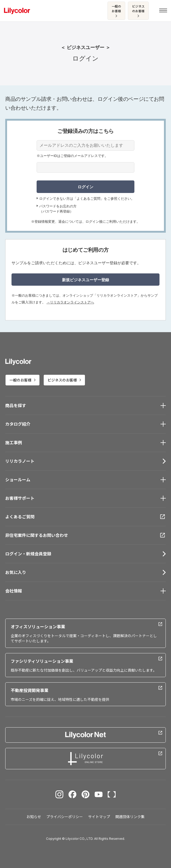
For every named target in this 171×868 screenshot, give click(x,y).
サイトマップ (99, 817)
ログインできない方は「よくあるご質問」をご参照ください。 (87, 199)
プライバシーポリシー (65, 817)
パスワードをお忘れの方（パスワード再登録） (58, 209)
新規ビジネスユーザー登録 (85, 280)
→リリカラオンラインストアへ (70, 302)
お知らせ (34, 817)
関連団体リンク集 (130, 817)
